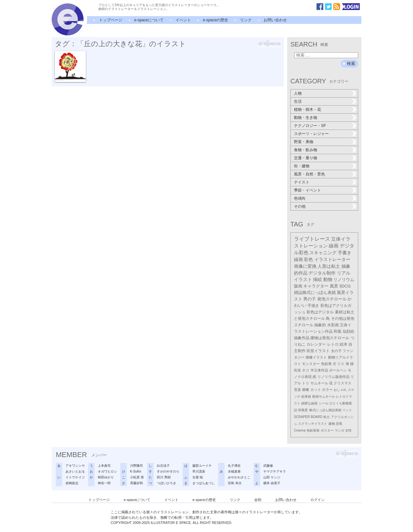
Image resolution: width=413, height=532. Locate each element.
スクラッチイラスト (313, 424)
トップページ (111, 20)
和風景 (303, 410)
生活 (298, 101)
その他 (300, 206)
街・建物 (302, 166)
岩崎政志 (72, 483)
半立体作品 (319, 370)
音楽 (297, 390)
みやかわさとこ (239, 477)
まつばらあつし (204, 483)
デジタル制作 (322, 273)
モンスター (311, 364)
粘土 (327, 417)
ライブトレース (312, 239)
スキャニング (323, 253)
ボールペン (338, 370)
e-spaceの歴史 (216, 20)
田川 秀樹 (164, 477)
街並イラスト (318, 351)
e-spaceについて (149, 20)
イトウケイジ (75, 477)
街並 (297, 370)
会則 (258, 500)
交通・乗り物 (306, 158)
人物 (298, 93)
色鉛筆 (326, 364)
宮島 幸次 (235, 483)
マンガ (339, 430)
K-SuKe (136, 471)
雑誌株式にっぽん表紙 (315, 292)
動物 (328, 280)
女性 (348, 430)
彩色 (308, 259)
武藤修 (268, 466)
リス (341, 364)
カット (316, 390)
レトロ (333, 344)
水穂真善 (234, 471)
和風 (337, 331)
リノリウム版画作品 (333, 377)
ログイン (317, 500)
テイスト (302, 182)
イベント (183, 20)
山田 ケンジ (272, 477)
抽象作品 (302, 338)
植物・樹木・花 (307, 110)
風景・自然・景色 (309, 174)
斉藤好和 (136, 483)
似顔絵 (348, 331)
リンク (246, 20)
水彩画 (333, 325)
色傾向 (300, 198)
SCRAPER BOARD (308, 417)
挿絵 (317, 280)
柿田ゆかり (106, 477)
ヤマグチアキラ (275, 471)
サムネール (319, 383)
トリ (306, 383)
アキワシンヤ (75, 466)
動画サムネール (324, 396)
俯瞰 (306, 390)
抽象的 (320, 325)
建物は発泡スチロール (330, 338)
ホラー (327, 390)
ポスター (327, 430)
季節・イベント (307, 190)
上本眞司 (104, 466)
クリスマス (342, 383)
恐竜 (339, 424)
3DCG (345, 286)
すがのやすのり (168, 471)
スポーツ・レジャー (311, 134)
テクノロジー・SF (310, 126)
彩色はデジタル (320, 312)
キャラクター (316, 286)
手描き (313, 306)
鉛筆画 (306, 396)
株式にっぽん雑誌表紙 (325, 410)
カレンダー (316, 344)
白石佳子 (163, 466)
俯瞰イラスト (316, 357)
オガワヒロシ (107, 471)
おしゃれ (340, 390)
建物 (332, 424)
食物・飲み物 (306, 150)
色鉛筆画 (313, 430)
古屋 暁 (198, 477)
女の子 (336, 351)
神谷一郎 (104, 483)
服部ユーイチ (202, 466)
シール (324, 403)
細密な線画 (309, 403)
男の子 (310, 299)
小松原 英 (137, 477)
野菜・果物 (304, 142)
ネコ (306, 370)
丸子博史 (234, 466)
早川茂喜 (199, 471)
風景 (334, 286)
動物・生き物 (306, 118)
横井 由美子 (272, 483)
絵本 (344, 344)
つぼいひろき (166, 483)
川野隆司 (136, 466)
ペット (347, 410)
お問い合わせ (275, 20)
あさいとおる (75, 471)
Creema (300, 430)
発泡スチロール (332, 299)
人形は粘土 (329, 266)
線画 (334, 246)
